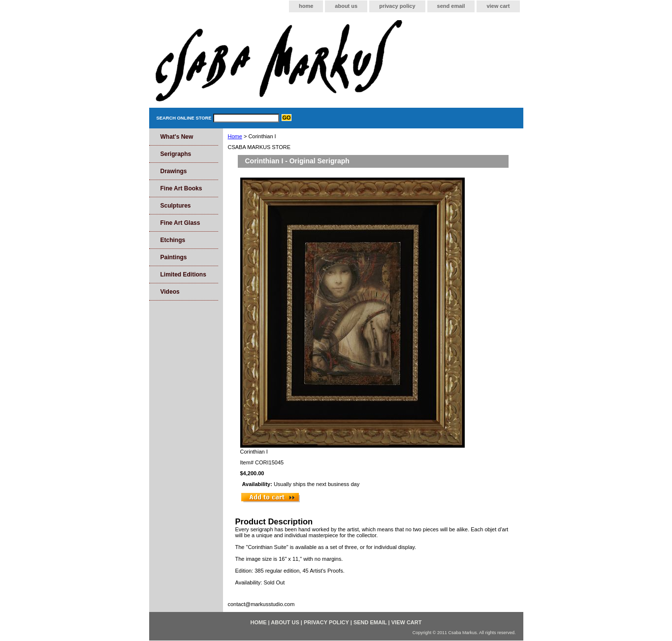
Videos (170, 292)
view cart (498, 6)
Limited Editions (183, 275)
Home (235, 136)
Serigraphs (176, 154)
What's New (177, 137)
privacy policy (397, 6)
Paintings (174, 257)
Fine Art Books (181, 188)
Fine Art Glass (180, 223)
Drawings (174, 171)
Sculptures (176, 206)
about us (346, 6)
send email (451, 6)
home (306, 6)
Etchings (173, 240)
